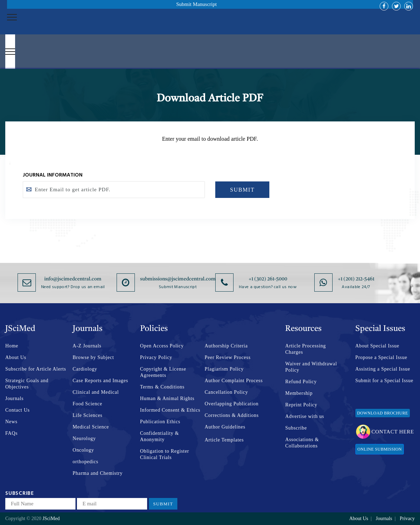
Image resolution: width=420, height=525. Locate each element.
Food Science (87, 404)
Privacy (407, 519)
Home (12, 346)
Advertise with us (305, 416)
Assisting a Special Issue (383, 369)
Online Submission (380, 449)
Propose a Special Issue (381, 357)
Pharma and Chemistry (98, 473)
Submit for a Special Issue (384, 381)
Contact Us (18, 410)
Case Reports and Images (100, 381)
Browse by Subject (93, 357)
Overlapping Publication (232, 404)
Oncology (83, 450)
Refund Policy (301, 382)
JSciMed (51, 519)
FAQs (11, 433)
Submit (163, 504)
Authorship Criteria (226, 346)
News (11, 422)
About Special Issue (377, 346)
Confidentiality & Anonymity (160, 436)
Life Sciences (88, 415)
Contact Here (385, 432)
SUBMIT (242, 190)
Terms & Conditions (162, 387)
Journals (14, 398)
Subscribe (296, 428)
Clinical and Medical (96, 392)
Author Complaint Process (234, 381)
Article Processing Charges (306, 349)
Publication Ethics (160, 422)
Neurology (84, 438)
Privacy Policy (156, 357)
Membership (299, 393)
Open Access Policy (162, 346)
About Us (16, 357)
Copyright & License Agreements (163, 372)
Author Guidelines (225, 427)
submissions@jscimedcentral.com (178, 279)
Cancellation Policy (226, 392)
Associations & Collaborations (302, 443)
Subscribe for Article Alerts (36, 369)
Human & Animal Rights (167, 398)
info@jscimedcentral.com (73, 279)
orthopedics (86, 462)
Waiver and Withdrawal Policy (311, 367)
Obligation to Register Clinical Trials (165, 454)
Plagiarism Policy (224, 369)
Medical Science (91, 427)
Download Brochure (383, 413)
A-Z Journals (87, 346)
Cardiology (85, 369)
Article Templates (224, 440)
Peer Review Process (228, 357)
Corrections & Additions (232, 415)
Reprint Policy (301, 405)
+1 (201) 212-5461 (356, 279)
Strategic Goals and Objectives (27, 384)
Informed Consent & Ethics (170, 410)
